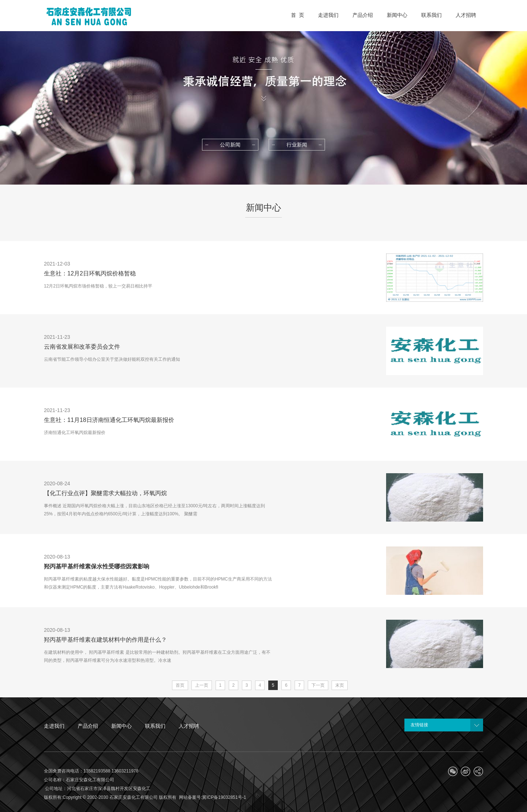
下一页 (318, 685)
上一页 (202, 685)
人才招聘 (189, 726)
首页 (180, 685)
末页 (340, 685)
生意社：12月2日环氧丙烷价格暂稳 (90, 273)
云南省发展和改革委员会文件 (82, 347)
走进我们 (54, 726)
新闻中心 (122, 726)
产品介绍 (88, 726)
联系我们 (155, 726)
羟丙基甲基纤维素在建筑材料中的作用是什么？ (105, 640)
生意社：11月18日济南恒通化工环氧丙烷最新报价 (109, 420)
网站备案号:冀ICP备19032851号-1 (212, 797)
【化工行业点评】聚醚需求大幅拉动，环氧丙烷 (105, 493)
